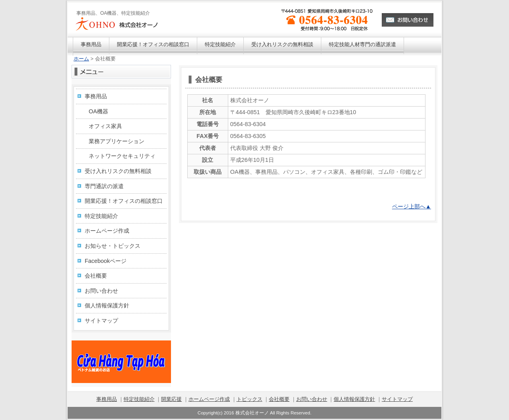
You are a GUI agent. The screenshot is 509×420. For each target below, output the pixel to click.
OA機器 (98, 111)
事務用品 (91, 44)
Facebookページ (106, 261)
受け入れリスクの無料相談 (282, 44)
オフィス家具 (105, 126)
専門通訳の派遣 (104, 186)
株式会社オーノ (252, 413)
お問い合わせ (101, 291)
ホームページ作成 (107, 231)
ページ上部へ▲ (412, 206)
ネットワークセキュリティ (122, 156)
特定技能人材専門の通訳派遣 (362, 44)
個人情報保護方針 (107, 305)
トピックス (250, 399)
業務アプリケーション (117, 141)
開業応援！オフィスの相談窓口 (153, 44)
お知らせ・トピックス (113, 246)
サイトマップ (101, 321)
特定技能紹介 (220, 44)
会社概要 (96, 276)
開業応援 (171, 399)
